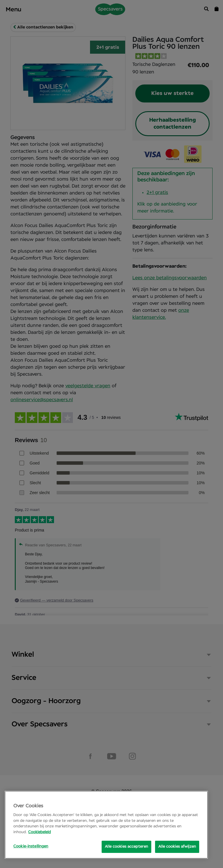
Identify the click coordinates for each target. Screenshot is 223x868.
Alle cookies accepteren (126, 847)
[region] (106, 825)
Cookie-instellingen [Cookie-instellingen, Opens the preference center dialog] (31, 846)
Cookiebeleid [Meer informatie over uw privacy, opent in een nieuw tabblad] (39, 832)
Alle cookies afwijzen (177, 847)
